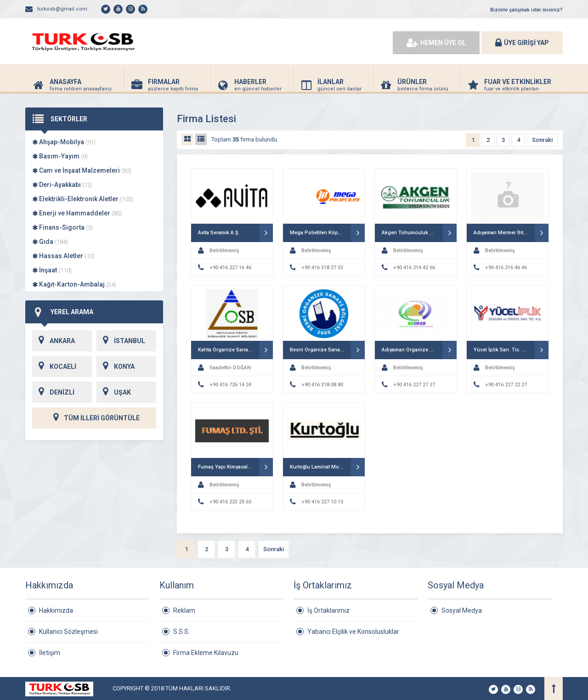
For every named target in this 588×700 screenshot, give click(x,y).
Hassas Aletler (63, 256)
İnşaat (52, 270)
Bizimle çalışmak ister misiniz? (526, 10)
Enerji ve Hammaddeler (77, 213)
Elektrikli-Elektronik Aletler (83, 199)
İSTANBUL (121, 341)
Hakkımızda (56, 610)
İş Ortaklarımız (328, 610)
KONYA (116, 367)
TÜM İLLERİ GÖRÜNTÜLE (94, 418)
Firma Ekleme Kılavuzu (206, 653)
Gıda (50, 242)
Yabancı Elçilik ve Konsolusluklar (353, 632)
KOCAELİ (54, 367)
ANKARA (54, 341)
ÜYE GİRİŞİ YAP (522, 43)
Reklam (184, 610)
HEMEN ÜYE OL (436, 43)
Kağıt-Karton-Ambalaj (74, 284)
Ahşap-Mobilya (64, 142)
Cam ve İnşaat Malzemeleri (82, 170)
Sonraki (542, 140)
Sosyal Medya (462, 610)
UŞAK (114, 392)
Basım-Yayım (60, 156)
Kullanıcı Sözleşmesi (68, 632)
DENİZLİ (53, 392)
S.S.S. (181, 632)
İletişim (50, 653)
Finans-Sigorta (62, 227)
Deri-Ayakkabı (62, 185)
